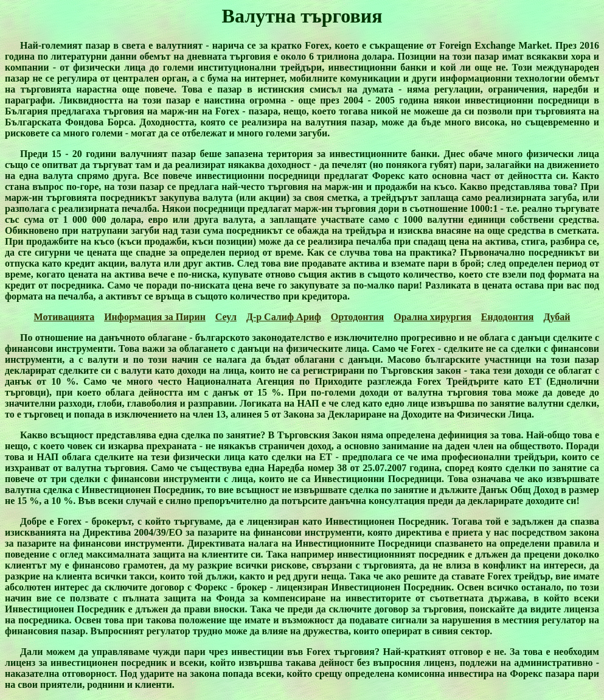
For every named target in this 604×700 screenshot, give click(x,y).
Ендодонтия (508, 317)
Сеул (226, 317)
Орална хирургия (432, 317)
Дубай (557, 317)
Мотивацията (64, 317)
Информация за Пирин (155, 317)
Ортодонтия (357, 317)
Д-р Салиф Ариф (284, 317)
